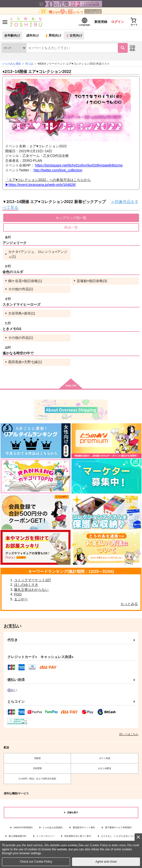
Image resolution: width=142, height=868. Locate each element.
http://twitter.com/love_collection (58, 170)
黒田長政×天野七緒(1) (25, 362)
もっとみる (129, 604)
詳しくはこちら (129, 734)
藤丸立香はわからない (31, 590)
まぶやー (21, 599)
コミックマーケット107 (32, 580)
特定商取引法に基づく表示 (78, 836)
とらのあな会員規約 (53, 827)
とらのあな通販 (11, 64)
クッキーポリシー (45, 836)
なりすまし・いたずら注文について (119, 836)
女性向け (74, 35)
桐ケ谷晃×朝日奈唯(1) (25, 281)
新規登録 (101, 22)
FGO (18, 594)
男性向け (53, 35)
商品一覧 (71, 227)
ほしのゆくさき (26, 585)
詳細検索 (132, 48)
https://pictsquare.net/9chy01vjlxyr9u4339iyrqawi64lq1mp (79, 165)
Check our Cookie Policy (36, 862)
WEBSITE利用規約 (23, 827)
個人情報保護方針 (18, 836)
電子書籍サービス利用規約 (118, 827)
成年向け (33, 35)
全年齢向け (12, 35)
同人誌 (29, 64)
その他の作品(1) (21, 289)
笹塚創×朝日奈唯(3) (92, 281)
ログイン (118, 22)
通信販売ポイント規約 (84, 827)
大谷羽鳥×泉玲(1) (22, 313)
